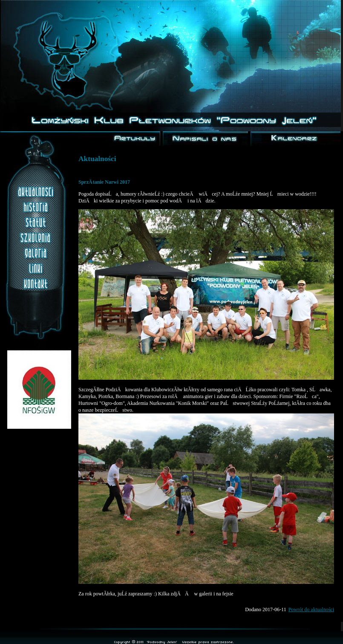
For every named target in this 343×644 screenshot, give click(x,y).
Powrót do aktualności (311, 609)
